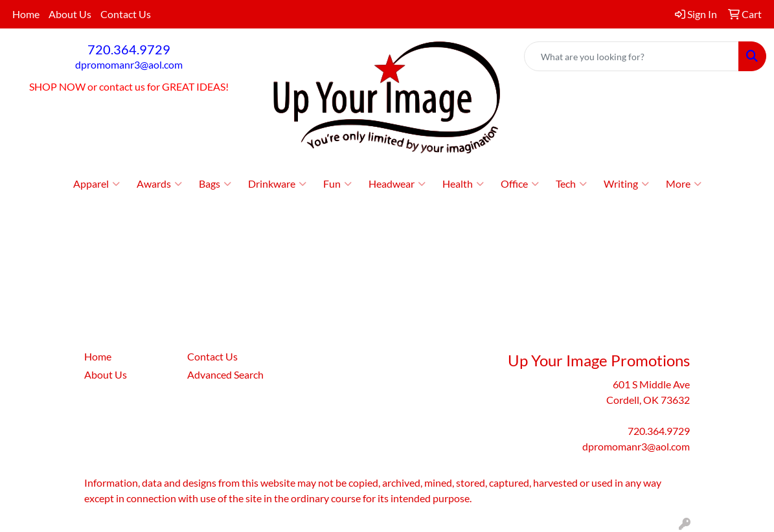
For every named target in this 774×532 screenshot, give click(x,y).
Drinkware (277, 184)
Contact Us (126, 14)
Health (463, 184)
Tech (571, 184)
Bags (215, 184)
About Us (70, 14)
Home (26, 14)
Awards (159, 184)
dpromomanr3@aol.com (129, 64)
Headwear (397, 184)
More (684, 184)
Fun (337, 184)
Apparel (97, 184)
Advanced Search (225, 374)
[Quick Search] (632, 56)
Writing (626, 184)
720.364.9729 (129, 49)
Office (520, 184)
